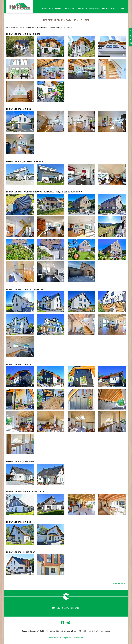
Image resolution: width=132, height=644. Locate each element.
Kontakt (115, 9)
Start (45, 9)
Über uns (105, 9)
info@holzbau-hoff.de (102, 631)
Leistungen (82, 9)
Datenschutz (78, 638)
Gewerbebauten (118, 583)
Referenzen (94, 9)
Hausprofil (70, 9)
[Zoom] (20, 47)
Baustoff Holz (56, 9)
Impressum (67, 638)
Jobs (123, 9)
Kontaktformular (55, 638)
